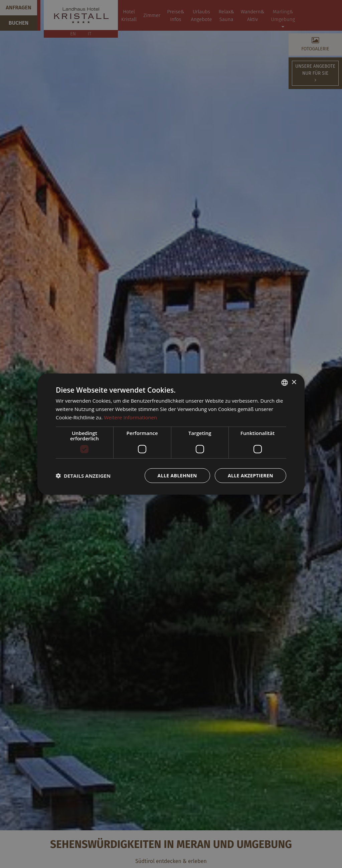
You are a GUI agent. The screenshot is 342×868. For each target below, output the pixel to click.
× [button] (294, 382)
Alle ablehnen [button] (177, 475)
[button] (83, 475)
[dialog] (171, 434)
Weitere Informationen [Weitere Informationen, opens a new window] (130, 417)
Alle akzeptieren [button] (250, 475)
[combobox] (285, 383)
